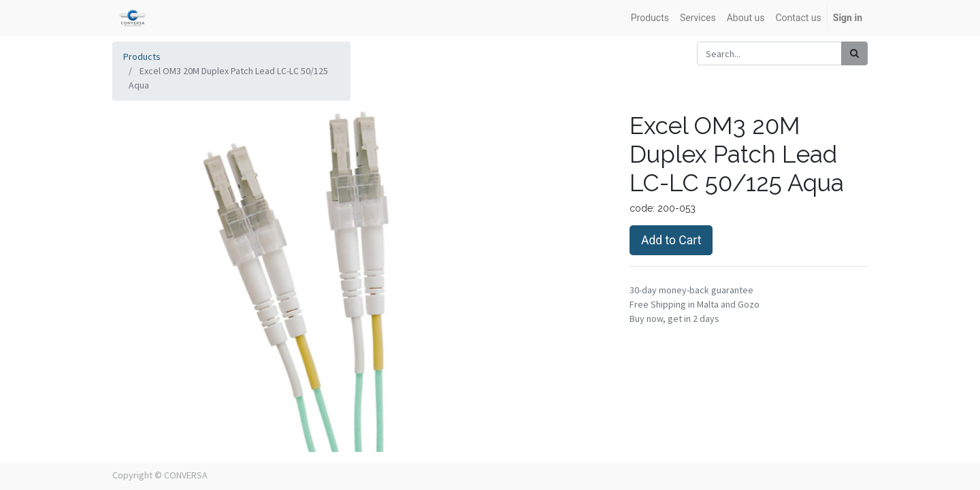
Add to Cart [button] (671, 240)
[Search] (854, 53)
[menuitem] (650, 18)
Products (142, 56)
